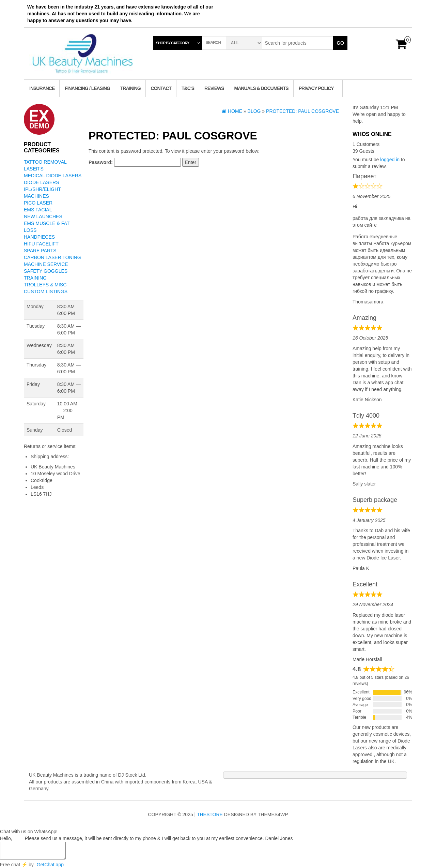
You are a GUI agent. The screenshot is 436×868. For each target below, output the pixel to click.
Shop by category (173, 43)
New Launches (43, 216)
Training (35, 278)
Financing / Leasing (87, 88)
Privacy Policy (316, 88)
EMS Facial (38, 210)
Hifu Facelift (41, 244)
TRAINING (130, 88)
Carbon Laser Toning (52, 257)
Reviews (214, 88)
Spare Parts (40, 251)
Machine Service (46, 264)
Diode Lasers (41, 182)
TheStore (210, 814)
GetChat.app (50, 865)
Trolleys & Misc (45, 285)
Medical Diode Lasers (53, 176)
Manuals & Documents (261, 88)
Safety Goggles (46, 271)
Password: (135, 162)
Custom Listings (46, 291)
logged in (390, 160)
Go (340, 43)
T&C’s (188, 88)
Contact (161, 88)
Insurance (42, 88)
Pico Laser (38, 203)
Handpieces (39, 237)
